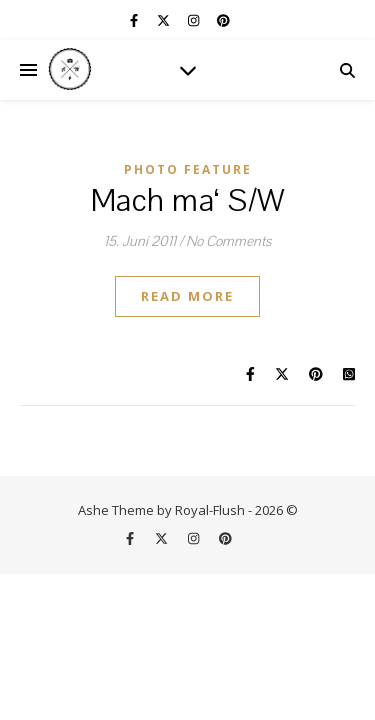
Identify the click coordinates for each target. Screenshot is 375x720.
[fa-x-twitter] (165, 20)
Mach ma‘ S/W (188, 201)
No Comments (228, 241)
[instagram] (195, 20)
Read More (187, 296)
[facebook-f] (135, 20)
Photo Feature (188, 169)
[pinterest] (223, 20)
